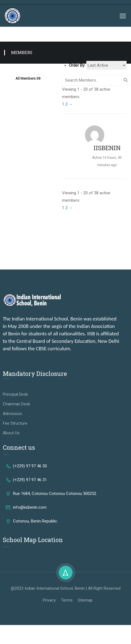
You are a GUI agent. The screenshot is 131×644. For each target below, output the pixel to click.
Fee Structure (15, 423)
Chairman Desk (16, 404)
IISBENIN (107, 148)
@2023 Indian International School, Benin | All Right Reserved (66, 588)
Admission (12, 414)
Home (9, 34)
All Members (28, 78)
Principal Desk (15, 394)
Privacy (49, 600)
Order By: (77, 65)
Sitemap (85, 600)
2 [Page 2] (66, 104)
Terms (67, 600)
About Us (11, 433)
